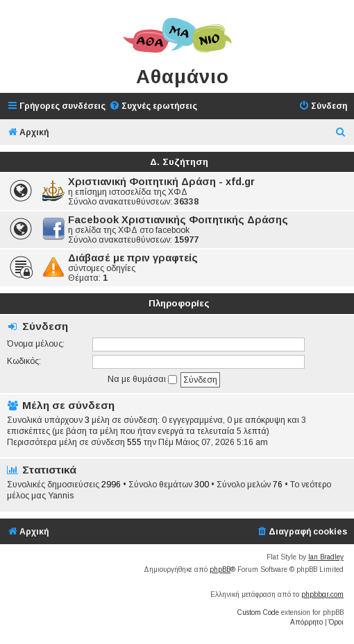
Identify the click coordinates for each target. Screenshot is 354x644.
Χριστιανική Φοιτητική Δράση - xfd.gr (161, 182)
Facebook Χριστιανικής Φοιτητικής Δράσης (178, 220)
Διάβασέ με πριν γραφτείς (133, 258)
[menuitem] (153, 106)
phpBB (220, 569)
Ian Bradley (326, 557)
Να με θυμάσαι (142, 379)
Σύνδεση (45, 326)
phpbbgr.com (322, 594)
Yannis (61, 496)
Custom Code (258, 612)
